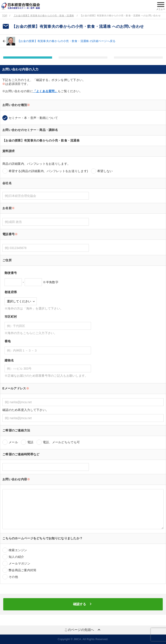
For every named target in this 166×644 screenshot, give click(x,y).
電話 (30, 442)
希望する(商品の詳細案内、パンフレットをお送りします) (48, 171)
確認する (83, 604)
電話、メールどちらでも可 (61, 442)
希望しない (105, 171)
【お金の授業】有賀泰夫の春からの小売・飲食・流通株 (44, 16)
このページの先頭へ (83, 630)
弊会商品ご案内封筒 (23, 570)
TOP (5, 16)
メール (13, 442)
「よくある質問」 (45, 91)
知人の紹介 (16, 557)
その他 (13, 577)
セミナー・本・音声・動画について (33, 118)
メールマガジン (19, 563)
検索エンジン (18, 550)
